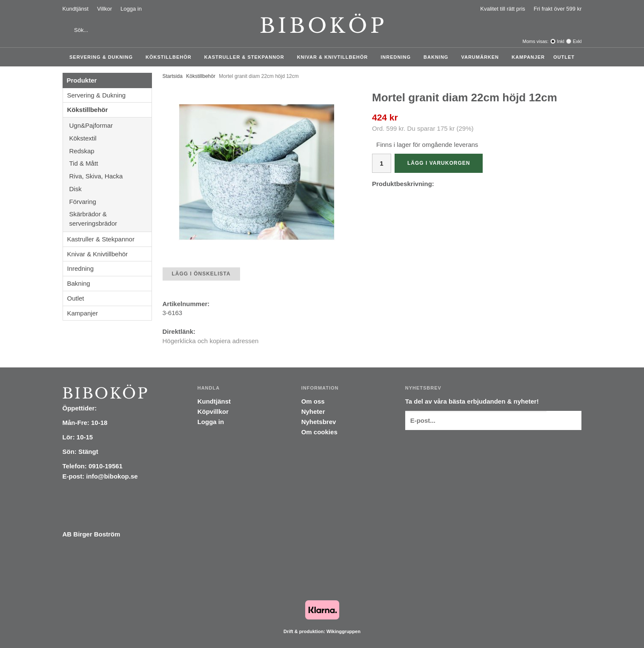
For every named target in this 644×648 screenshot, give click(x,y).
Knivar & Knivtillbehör (335, 57)
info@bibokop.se (112, 476)
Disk (110, 189)
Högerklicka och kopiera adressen (211, 341)
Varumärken (482, 57)
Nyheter (313, 411)
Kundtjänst (76, 9)
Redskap (110, 151)
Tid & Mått (110, 163)
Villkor (104, 9)
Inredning (398, 57)
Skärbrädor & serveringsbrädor (110, 219)
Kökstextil (110, 138)
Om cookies (319, 432)
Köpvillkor (213, 411)
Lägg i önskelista (201, 274)
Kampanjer (528, 57)
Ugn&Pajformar (110, 125)
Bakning (438, 57)
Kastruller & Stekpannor (246, 57)
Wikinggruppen (343, 631)
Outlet (564, 57)
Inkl (561, 41)
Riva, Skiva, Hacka (110, 176)
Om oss (313, 401)
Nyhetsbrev (319, 422)
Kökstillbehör (171, 57)
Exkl (577, 41)
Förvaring (110, 202)
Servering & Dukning (103, 57)
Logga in (131, 9)
